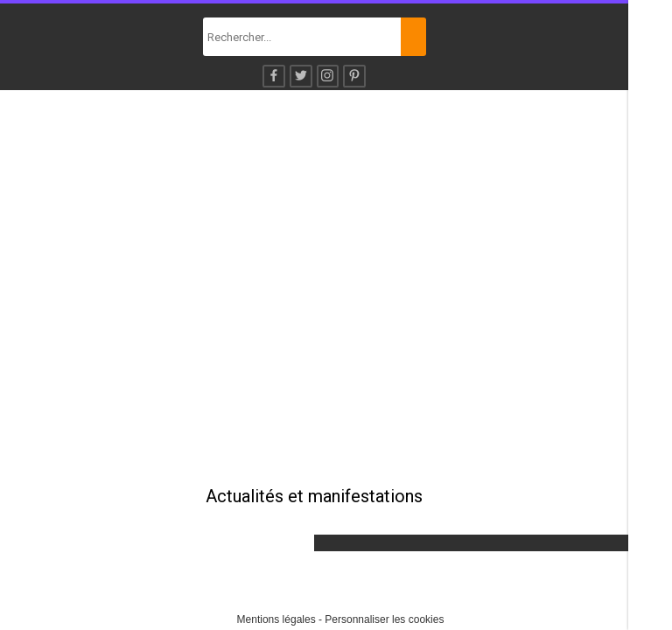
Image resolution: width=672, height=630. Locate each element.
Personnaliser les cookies (384, 619)
